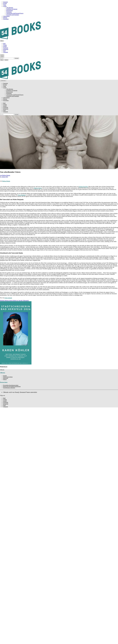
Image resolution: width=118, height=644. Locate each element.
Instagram (6, 49)
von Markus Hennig (5, 175)
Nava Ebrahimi (22, 195)
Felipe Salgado (8, 298)
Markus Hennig (6, 181)
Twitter (5, 45)
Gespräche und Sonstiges (13, 15)
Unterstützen (6, 16)
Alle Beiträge (10, 8)
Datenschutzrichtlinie (8, 377)
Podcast (5, 18)
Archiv (5, 6)
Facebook (6, 48)
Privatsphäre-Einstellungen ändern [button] (11, 385)
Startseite (6, 2)
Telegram (6, 52)
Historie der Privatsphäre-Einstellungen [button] (12, 387)
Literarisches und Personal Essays (15, 13)
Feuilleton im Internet (12, 9)
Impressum (6, 378)
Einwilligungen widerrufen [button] (9, 388)
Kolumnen (9, 12)
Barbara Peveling (83, 187)
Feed (4, 51)
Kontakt (5, 376)
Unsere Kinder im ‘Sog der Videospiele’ (15, 300)
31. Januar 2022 (4, 177)
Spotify (5, 46)
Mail (4, 44)
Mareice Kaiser (38, 188)
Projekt (5, 3)
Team (5, 5)
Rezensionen (10, 10)
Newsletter (6, 19)
